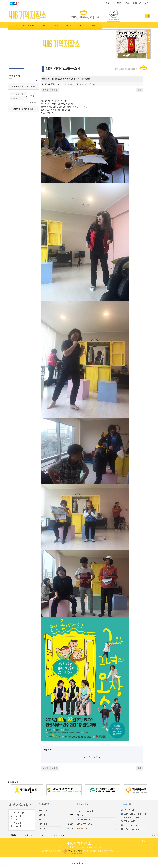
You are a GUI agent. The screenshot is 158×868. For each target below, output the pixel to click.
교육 (26, 835)
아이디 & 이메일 (17, 94)
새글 (147, 3)
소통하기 (96, 25)
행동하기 (70, 25)
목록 (139, 90)
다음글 (55, 90)
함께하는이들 (13, 782)
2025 (55, 835)
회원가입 (109, 3)
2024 (62, 835)
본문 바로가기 (0, 0)
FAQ (127, 3)
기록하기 (57, 25)
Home (14, 25)
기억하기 (44, 25)
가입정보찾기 (28, 109)
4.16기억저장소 (29, 25)
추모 (48, 835)
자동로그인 (32, 103)
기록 (42, 835)
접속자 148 (137, 3)
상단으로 (145, 841)
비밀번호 (14, 98)
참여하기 (83, 25)
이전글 (45, 90)
